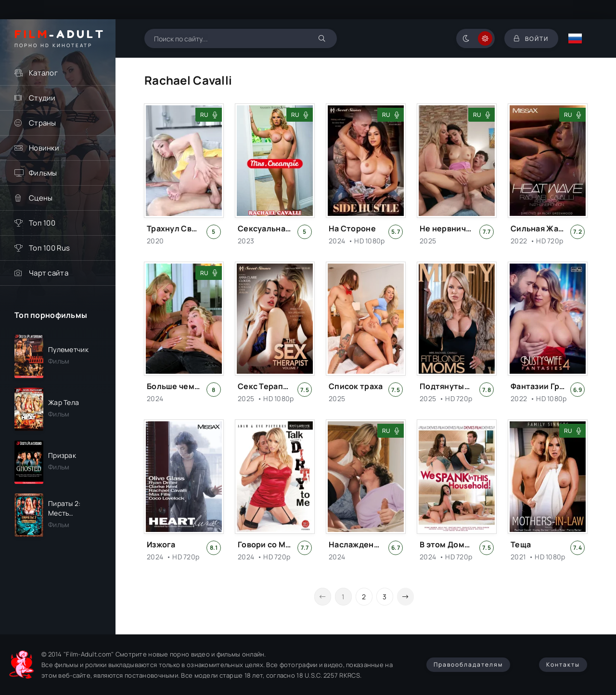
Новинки (44, 148)
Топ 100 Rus (49, 248)
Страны (43, 123)
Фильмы (43, 173)
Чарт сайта (49, 273)
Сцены (41, 198)
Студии (42, 98)
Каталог (43, 73)
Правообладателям (468, 664)
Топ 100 (42, 223)
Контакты (563, 664)
